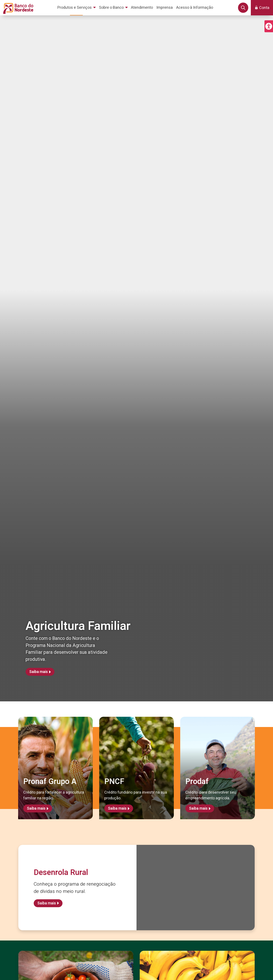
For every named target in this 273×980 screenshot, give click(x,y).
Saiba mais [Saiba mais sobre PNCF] (117, 808)
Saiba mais (38, 672)
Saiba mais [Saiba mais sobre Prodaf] (198, 808)
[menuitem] (77, 8)
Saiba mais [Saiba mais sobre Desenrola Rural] (47, 903)
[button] (269, 26)
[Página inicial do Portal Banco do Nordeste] (17, 8)
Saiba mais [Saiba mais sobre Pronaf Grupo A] (36, 808)
